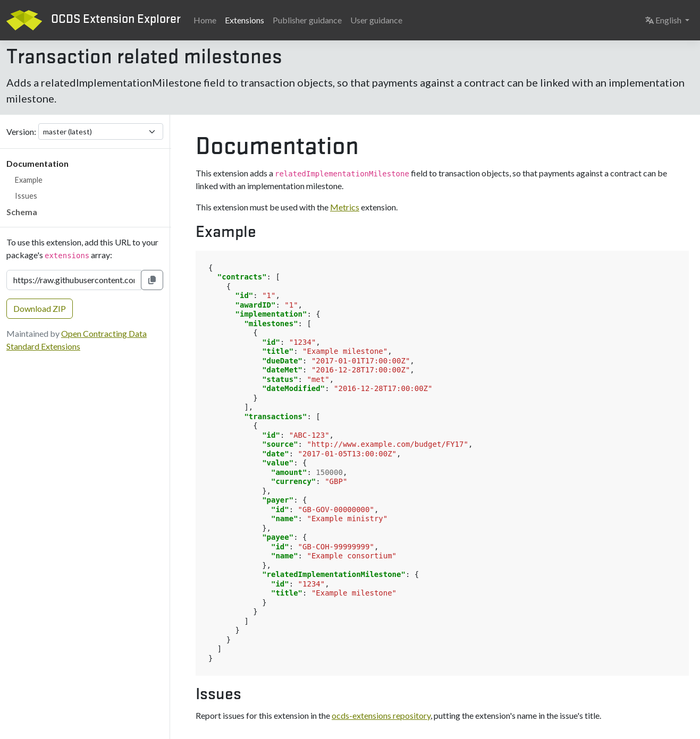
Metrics (345, 207)
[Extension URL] (74, 280)
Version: (21, 131)
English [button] (669, 19)
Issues (26, 196)
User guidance (376, 20)
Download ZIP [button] (40, 308)
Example (29, 180)
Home (205, 20)
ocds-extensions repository (381, 715)
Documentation (37, 163)
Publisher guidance (307, 20)
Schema (22, 212)
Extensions (244, 20)
